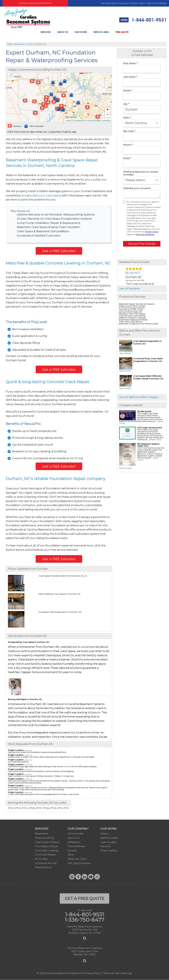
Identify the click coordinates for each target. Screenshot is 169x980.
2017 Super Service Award (150, 428)
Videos (104, 834)
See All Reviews (129, 289)
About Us (63, 32)
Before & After (109, 838)
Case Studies (108, 842)
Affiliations (74, 842)
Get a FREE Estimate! (59, 251)
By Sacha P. (133, 273)
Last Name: (130, 77)
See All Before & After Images (139, 397)
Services (46, 32)
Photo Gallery (109, 850)
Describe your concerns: (137, 188)
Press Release (76, 846)
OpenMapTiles (80, 121)
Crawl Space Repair (47, 842)
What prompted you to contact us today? (141, 173)
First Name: (130, 63)
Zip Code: (129, 131)
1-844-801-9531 (143, 20)
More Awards (125, 468)
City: (126, 104)
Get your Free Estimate (142, 244)
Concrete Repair (45, 855)
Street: (128, 90)
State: (127, 118)
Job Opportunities (79, 863)
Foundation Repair (47, 846)
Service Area (101, 32)
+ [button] (108, 110)
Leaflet (68, 121)
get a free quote (84, 898)
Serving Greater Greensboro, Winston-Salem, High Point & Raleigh (134, 3)
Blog (71, 855)
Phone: (128, 145)
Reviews (105, 846)
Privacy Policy (152, 232)
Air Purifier (42, 859)
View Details (125, 353)
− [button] (108, 115)
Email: (127, 158)
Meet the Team (77, 859)
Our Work (81, 32)
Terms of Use (111, 973)
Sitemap (127, 973)
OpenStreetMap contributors (100, 121)
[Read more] (155, 439)
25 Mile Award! (144, 411)
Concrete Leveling (47, 850)
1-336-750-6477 (84, 920)
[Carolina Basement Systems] (27, 18)
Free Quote (122, 32)
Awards (72, 850)
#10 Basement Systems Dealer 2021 (148, 445)
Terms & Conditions (145, 234)
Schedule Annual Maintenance (35, 3)
